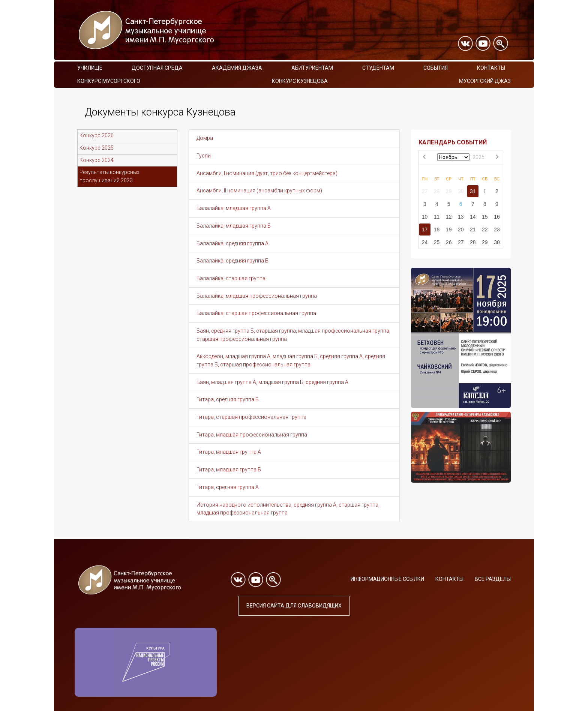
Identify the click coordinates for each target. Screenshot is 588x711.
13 (461, 217)
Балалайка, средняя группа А (232, 243)
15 (485, 217)
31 (473, 191)
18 (437, 229)
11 (437, 217)
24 (425, 242)
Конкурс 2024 (97, 160)
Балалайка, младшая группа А (234, 208)
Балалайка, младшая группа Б (234, 226)
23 (497, 229)
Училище (90, 68)
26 (449, 242)
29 (449, 191)
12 (449, 217)
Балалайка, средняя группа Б (232, 261)
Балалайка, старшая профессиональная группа (256, 313)
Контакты (491, 68)
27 (425, 191)
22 (485, 229)
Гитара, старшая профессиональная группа (251, 417)
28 (437, 191)
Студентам (378, 68)
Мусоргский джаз (485, 81)
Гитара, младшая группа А (229, 452)
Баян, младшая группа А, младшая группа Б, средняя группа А (272, 382)
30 (461, 191)
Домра (205, 138)
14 (473, 217)
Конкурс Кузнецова (300, 81)
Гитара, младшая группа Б (229, 469)
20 (461, 229)
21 (473, 229)
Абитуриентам (312, 68)
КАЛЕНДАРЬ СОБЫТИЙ (453, 142)
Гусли (204, 156)
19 (449, 229)
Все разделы (493, 579)
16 (497, 217)
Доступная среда (157, 68)
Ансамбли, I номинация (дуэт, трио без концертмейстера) (267, 173)
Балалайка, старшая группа (231, 278)
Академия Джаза (237, 68)
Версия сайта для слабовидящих (294, 606)
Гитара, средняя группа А (228, 487)
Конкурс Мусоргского (109, 81)
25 (437, 242)
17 (425, 229)
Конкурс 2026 (97, 135)
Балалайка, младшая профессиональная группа (257, 296)
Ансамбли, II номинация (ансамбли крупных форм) (259, 190)
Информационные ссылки (387, 579)
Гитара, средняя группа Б (228, 399)
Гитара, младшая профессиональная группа (252, 435)
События (436, 68)
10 (425, 217)
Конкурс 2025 (97, 148)
